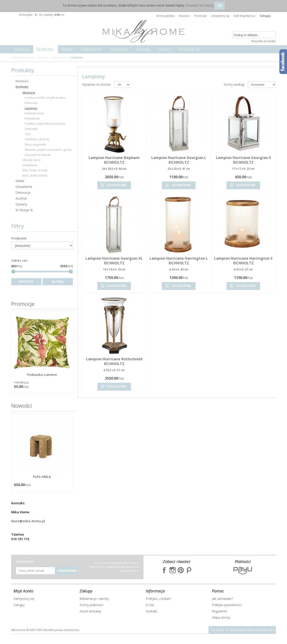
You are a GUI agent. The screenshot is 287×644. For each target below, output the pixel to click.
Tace (28, 134)
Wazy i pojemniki (35, 145)
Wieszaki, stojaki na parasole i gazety (48, 150)
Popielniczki (32, 119)
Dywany (165, 49)
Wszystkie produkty (263, 41)
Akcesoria (29, 92)
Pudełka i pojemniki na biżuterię (45, 124)
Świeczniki (31, 129)
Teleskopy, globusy (37, 139)
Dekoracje (118, 49)
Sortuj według (234, 84)
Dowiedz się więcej (200, 5)
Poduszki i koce (34, 113)
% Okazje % (189, 49)
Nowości (22, 49)
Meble (67, 49)
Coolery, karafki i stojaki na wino (45, 98)
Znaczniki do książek (38, 155)
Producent (19, 238)
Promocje (23, 304)
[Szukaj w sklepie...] (254, 35)
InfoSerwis (217, 630)
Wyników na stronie (97, 84)
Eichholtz (45, 49)
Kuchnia (143, 49)
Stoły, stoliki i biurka (35, 175)
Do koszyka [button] (113, 185)
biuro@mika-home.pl (28, 521)
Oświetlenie (91, 49)
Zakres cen (20, 261)
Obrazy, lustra (31, 160)
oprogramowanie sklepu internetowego (250, 630)
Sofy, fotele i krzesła (35, 170)
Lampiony (31, 108)
